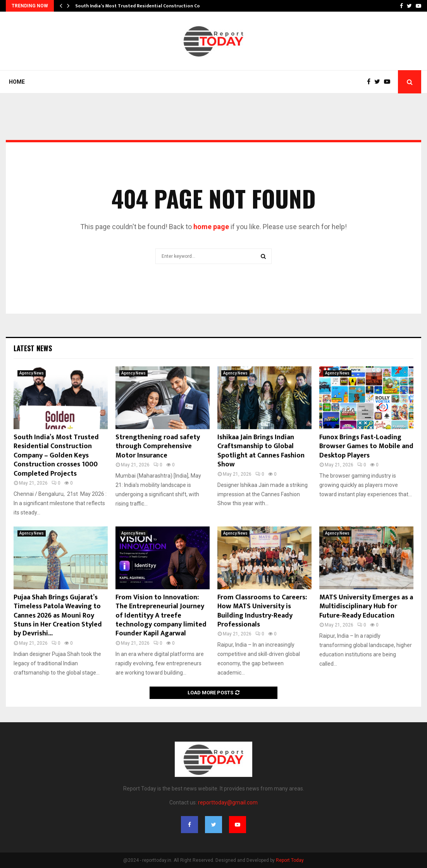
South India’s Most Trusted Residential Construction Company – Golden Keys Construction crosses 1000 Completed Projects (56, 456)
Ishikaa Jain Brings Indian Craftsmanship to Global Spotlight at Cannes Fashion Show (261, 451)
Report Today (290, 860)
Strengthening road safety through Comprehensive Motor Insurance (158, 446)
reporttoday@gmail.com (228, 802)
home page (211, 227)
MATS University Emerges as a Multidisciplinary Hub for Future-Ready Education (366, 607)
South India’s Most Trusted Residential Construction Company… (147, 6)
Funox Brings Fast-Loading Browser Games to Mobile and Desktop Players (366, 446)
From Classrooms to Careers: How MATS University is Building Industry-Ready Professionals (262, 611)
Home (17, 82)
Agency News (32, 373)
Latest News (33, 348)
